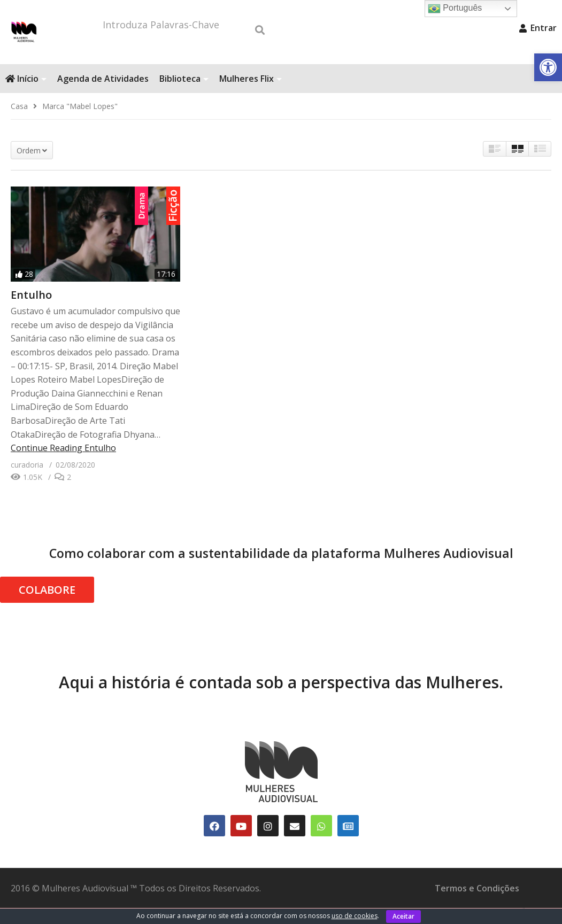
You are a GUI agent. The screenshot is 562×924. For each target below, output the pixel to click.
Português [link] (455, 9)
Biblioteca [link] (184, 95)
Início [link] (26, 95)
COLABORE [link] (47, 606)
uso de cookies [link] (355, 916)
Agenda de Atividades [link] (103, 95)
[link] (548, 67)
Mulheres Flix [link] (251, 95)
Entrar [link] (538, 28)
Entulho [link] (31, 311)
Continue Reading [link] (63, 464)
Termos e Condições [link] (477, 904)
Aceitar (403, 916)
